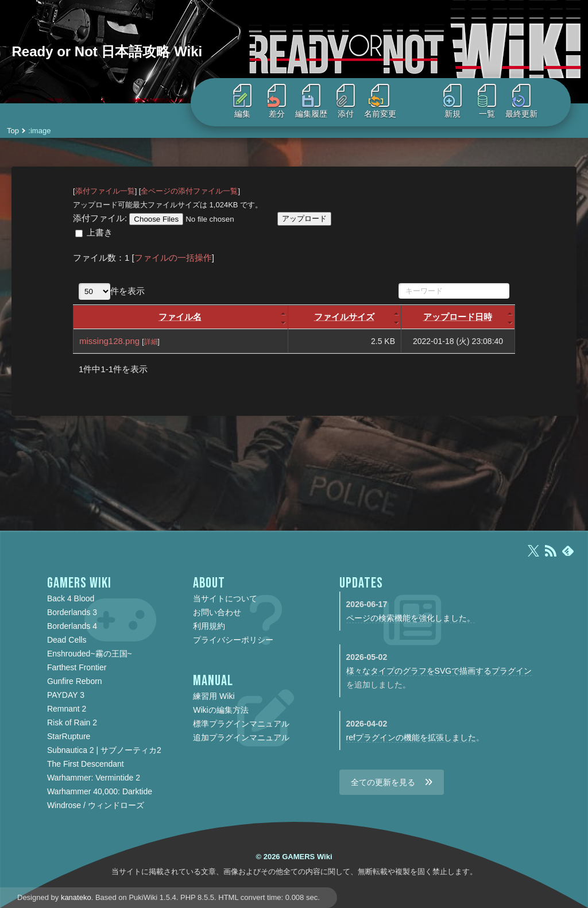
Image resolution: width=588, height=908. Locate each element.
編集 (242, 101)
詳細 (151, 342)
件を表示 (112, 291)
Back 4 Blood (71, 598)
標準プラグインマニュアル (241, 724)
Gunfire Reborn (75, 681)
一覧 (487, 101)
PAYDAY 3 (66, 695)
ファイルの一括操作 (173, 258)
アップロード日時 (458, 317)
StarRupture (69, 736)
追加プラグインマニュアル (241, 737)
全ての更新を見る (383, 782)
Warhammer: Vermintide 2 (94, 778)
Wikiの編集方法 (220, 710)
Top (13, 131)
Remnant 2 (67, 709)
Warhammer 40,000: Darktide (100, 791)
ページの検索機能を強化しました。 (411, 618)
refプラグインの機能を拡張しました (411, 737)
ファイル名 (180, 317)
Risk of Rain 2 (72, 722)
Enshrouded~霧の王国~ (90, 654)
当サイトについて (225, 598)
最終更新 (521, 101)
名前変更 (380, 101)
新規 (452, 101)
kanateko (76, 897)
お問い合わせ (217, 612)
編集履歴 (311, 101)
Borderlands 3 (72, 612)
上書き (100, 232)
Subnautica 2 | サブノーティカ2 (104, 750)
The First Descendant (86, 764)
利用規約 (209, 626)
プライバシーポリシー (233, 640)
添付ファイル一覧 (105, 191)
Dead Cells (67, 640)
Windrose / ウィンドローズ (96, 805)
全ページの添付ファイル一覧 (189, 191)
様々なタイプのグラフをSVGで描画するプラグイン (439, 671)
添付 (346, 101)
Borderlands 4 (72, 626)
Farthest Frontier (77, 667)
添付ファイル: (100, 218)
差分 (277, 101)
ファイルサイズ (344, 317)
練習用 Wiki (214, 696)
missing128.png (109, 341)
